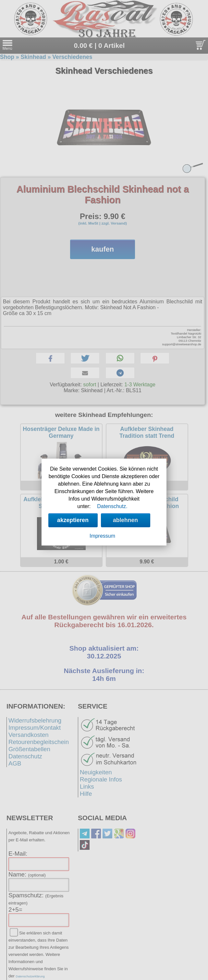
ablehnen (125, 520)
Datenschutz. (112, 506)
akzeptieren (73, 520)
